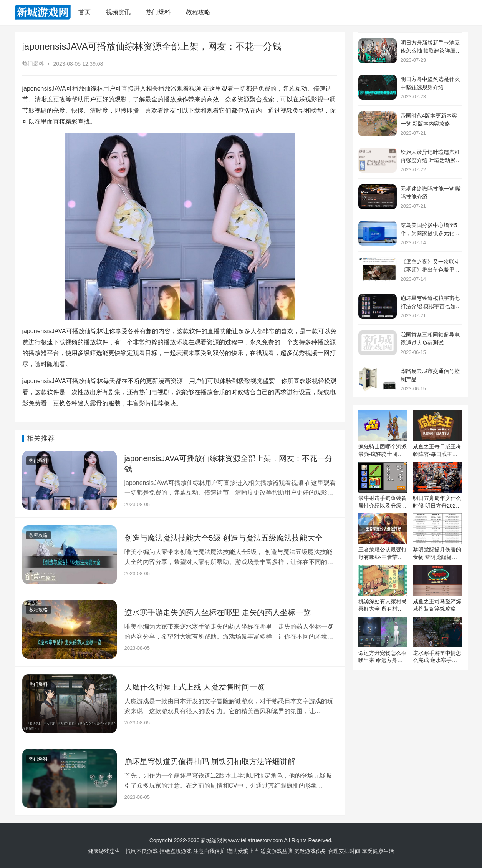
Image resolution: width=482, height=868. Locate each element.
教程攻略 (198, 12)
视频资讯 (118, 12)
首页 (84, 12)
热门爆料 (158, 12)
